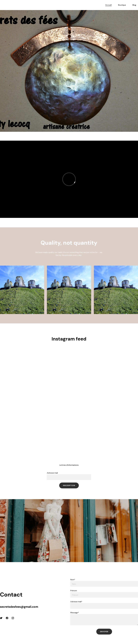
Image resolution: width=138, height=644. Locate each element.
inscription (69, 485)
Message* (75, 613)
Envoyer (104, 632)
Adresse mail (52, 473)
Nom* (73, 580)
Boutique (122, 5)
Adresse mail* (76, 602)
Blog (134, 5)
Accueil (108, 5)
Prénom (74, 591)
